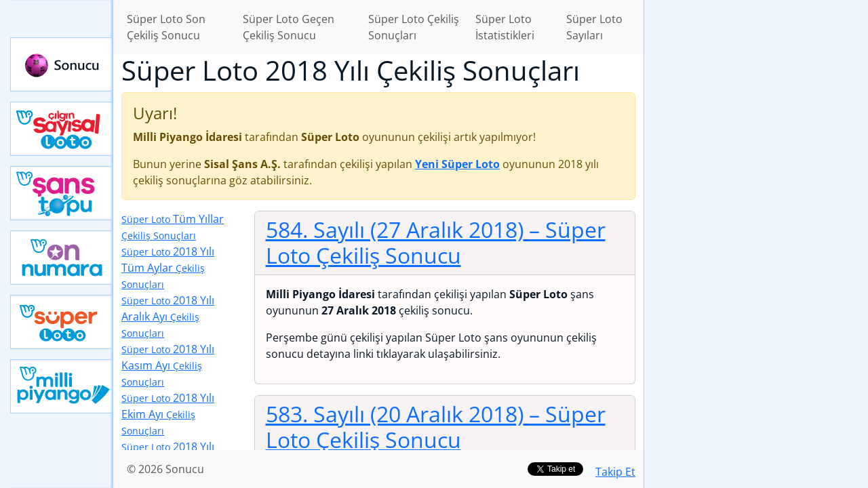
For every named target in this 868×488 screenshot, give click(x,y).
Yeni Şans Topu (62, 193)
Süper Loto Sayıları (594, 27)
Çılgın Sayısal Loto (62, 129)
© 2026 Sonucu (165, 469)
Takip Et (615, 472)
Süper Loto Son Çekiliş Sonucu (166, 27)
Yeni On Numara (62, 258)
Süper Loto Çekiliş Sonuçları (414, 27)
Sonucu (62, 64)
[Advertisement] (756, 214)
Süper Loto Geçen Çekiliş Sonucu (289, 27)
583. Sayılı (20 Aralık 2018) (436, 427)
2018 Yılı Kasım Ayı (168, 365)
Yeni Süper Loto (62, 322)
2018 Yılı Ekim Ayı (168, 414)
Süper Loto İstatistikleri (505, 27)
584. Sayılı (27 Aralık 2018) (436, 242)
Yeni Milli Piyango (62, 386)
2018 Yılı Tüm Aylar (168, 267)
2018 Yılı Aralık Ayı (168, 316)
